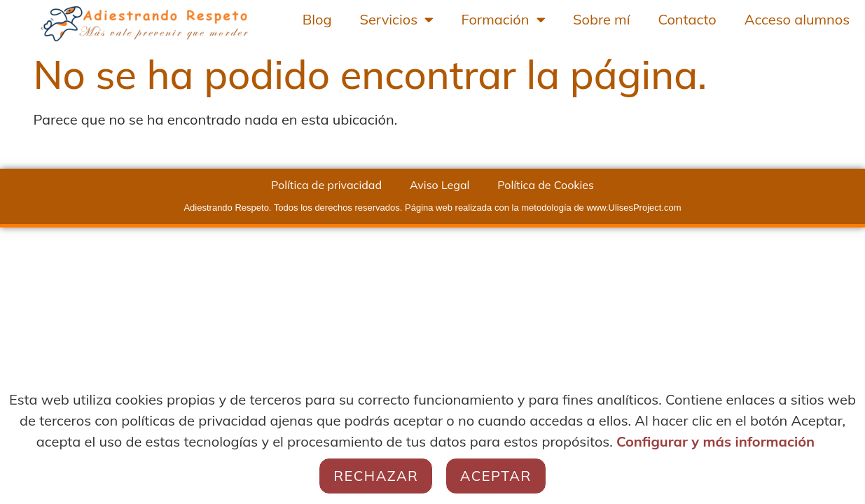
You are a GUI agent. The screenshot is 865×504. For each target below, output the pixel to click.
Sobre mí (601, 19)
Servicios (397, 20)
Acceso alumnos (797, 19)
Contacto (687, 19)
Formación (503, 20)
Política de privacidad (326, 185)
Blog (317, 19)
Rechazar (376, 476)
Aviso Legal (440, 185)
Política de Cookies (546, 185)
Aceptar (496, 476)
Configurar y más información (715, 441)
